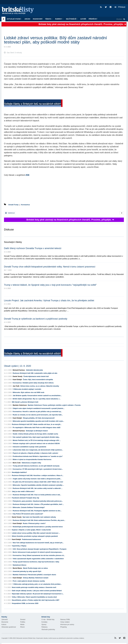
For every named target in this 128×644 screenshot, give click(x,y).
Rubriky (59, 19)
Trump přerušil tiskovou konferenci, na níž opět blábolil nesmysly (36, 466)
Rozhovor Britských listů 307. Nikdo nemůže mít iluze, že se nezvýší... (37, 424)
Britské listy (19, 11)
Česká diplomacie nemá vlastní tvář (36, 376)
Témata (49, 19)
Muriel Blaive (17, 568)
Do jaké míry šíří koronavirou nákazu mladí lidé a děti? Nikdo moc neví (38, 482)
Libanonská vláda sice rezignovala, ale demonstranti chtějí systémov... (38, 450)
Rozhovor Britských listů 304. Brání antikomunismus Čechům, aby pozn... (39, 520)
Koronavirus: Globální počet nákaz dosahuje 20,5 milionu (33, 383)
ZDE (27, 175)
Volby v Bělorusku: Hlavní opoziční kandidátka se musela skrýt (34, 597)
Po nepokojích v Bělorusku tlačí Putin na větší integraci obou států (37, 428)
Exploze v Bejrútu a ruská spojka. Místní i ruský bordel (31, 530)
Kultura (4, 625)
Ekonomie (5, 622)
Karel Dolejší (17, 380)
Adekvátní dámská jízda (34, 370)
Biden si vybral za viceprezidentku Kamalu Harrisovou (32, 460)
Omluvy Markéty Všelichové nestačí (36, 578)
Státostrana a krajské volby (31, 463)
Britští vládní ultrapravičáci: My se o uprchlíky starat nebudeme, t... (37, 399)
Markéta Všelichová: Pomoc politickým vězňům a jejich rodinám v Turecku (54, 405)
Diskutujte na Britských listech (37, 431)
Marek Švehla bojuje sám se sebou (35, 568)
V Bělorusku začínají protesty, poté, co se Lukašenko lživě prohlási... (37, 584)
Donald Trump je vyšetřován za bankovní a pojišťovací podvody (36, 319)
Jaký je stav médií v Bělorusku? (23, 491)
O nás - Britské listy (48, 620)
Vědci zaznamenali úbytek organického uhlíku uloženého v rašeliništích (38, 559)
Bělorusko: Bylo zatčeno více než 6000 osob (28, 392)
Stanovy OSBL (65, 620)
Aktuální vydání (14, 19)
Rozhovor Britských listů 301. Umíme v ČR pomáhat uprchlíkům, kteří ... (38, 504)
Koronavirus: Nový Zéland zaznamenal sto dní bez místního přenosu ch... (39, 555)
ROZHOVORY (38, 19)
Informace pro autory (67, 625)
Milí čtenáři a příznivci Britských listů (25, 402)
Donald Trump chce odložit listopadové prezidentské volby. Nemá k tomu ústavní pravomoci (50, 267)
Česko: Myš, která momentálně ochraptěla (38, 380)
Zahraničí (5, 620)
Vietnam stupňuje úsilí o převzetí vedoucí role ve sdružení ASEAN (36, 444)
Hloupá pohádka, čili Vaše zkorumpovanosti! (39, 418)
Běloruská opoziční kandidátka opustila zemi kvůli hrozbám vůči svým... (38, 421)
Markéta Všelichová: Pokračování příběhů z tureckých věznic (34, 575)
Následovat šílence (19, 565)
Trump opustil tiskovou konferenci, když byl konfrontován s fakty (36, 562)
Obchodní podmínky (48, 630)
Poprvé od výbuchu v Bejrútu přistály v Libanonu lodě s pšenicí (35, 453)
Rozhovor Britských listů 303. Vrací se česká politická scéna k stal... (37, 495)
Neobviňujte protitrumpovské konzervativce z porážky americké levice (38, 527)
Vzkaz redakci (65, 622)
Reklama (44, 627)
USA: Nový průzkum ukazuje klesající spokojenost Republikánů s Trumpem (40, 549)
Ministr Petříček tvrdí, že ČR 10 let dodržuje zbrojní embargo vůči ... (37, 440)
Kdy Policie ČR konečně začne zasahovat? (28, 514)
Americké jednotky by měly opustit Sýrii (27, 571)
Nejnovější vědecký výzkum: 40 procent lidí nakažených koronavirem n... (38, 594)
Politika (23, 622)
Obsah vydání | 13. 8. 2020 (17, 366)
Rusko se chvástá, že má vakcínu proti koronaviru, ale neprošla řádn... (38, 415)
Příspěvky (93, 19)
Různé (22, 627)
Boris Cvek (17, 463)
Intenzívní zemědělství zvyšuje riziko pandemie (29, 447)
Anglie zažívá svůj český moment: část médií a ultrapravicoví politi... (37, 479)
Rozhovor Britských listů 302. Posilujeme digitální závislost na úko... (37, 511)
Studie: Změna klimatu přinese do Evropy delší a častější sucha (35, 434)
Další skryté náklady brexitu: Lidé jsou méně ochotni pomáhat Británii (37, 591)
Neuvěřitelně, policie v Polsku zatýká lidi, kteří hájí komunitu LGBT (36, 600)
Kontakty (44, 622)
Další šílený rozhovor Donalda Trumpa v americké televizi (33, 248)
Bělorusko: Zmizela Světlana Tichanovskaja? (29, 507)
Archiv (27, 19)
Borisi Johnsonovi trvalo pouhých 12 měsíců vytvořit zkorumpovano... (38, 552)
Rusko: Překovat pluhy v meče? (34, 523)
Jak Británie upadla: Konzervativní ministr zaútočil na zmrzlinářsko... (37, 396)
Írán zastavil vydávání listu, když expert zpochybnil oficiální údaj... (36, 437)
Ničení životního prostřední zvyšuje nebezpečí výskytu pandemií (35, 536)
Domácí (23, 620)
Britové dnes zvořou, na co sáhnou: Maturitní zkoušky (40, 386)
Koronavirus (25, 205)
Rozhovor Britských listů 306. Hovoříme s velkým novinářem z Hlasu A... (38, 476)
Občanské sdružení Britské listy (26, 638)
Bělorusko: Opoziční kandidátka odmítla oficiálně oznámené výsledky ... (38, 485)
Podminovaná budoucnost (31, 539)
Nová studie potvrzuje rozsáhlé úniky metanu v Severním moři (34, 587)
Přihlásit (120, 7)
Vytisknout (10, 213)
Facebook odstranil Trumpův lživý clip (25, 498)
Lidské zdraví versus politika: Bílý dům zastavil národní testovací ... (36, 533)
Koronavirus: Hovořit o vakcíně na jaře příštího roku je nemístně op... (37, 412)
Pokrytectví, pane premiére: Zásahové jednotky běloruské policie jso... (38, 501)
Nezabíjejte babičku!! (19, 472)
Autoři (83, 19)
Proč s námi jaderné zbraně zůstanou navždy (29, 581)
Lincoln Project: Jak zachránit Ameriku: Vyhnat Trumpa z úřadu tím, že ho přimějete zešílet (49, 301)
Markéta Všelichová (20, 405)
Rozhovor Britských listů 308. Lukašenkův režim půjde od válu (35, 373)
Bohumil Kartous (19, 370)
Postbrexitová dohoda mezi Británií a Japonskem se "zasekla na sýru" (38, 456)
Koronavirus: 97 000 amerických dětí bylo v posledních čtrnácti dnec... (38, 469)
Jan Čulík (16, 386)
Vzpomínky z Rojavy (19, 546)
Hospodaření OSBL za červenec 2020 (25, 603)
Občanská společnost (9, 627)
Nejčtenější (72, 19)
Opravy (44, 625)
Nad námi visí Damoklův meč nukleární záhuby (39, 517)
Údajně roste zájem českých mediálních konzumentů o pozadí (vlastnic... (39, 408)
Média (22, 625)
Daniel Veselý (18, 376)
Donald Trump (13, 205)
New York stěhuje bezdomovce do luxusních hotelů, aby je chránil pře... (38, 543)
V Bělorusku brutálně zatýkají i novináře (27, 389)
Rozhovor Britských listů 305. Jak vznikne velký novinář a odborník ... (38, 488)
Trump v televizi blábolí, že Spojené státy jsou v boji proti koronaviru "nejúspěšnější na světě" (50, 285)
